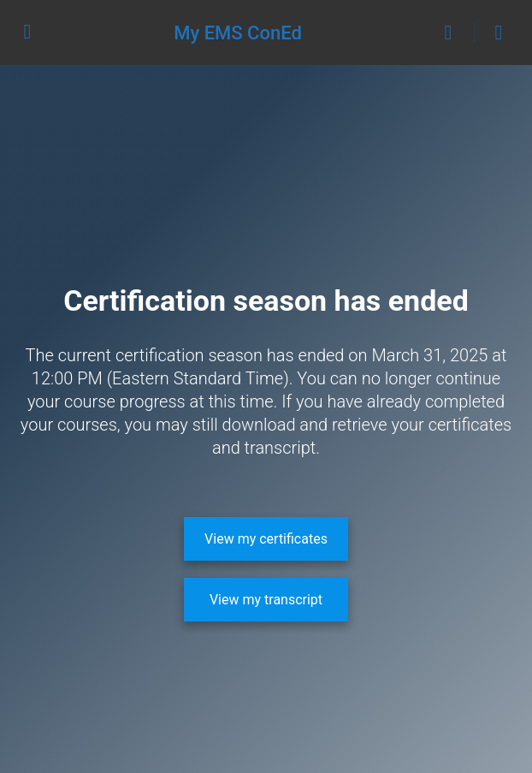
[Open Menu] (27, 31)
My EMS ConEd (238, 33)
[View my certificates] (266, 539)
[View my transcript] (266, 600)
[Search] (452, 33)
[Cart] (499, 33)
